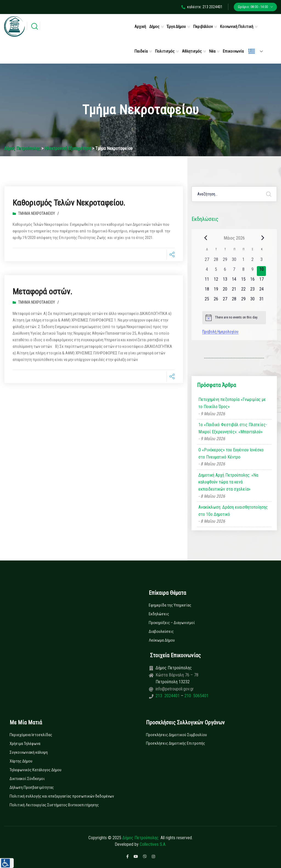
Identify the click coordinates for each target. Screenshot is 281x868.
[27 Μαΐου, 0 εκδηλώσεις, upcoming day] (225, 301)
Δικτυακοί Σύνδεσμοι (27, 779)
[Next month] (263, 238)
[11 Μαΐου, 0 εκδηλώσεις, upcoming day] (207, 281)
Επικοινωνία (233, 51)
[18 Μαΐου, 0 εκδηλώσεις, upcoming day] (207, 291)
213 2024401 (168, 696)
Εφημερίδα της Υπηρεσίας (170, 605)
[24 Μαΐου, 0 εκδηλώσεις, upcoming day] (261, 291)
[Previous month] (206, 238)
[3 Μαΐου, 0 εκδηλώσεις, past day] (261, 261)
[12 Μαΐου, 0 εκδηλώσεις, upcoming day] (216, 281)
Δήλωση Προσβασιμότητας (32, 787)
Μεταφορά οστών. (42, 291)
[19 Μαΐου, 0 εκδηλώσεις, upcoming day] (216, 291)
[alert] (234, 318)
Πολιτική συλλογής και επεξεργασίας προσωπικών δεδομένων (62, 796)
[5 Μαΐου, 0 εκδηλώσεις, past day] (216, 271)
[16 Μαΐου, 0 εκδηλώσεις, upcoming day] (252, 281)
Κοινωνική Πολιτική (237, 27)
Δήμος (154, 27)
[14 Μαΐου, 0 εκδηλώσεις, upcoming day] (234, 281)
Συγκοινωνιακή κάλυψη (29, 752)
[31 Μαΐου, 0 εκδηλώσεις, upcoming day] (261, 301)
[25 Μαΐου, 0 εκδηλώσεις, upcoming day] (207, 301)
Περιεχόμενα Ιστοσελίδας (31, 735)
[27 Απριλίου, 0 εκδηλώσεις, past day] (207, 261)
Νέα (212, 51)
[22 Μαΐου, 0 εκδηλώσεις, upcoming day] (243, 291)
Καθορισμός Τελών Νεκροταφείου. (69, 203)
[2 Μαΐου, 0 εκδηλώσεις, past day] (252, 261)
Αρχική (140, 27)
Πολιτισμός (165, 51)
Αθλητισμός (192, 51)
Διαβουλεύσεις (161, 631)
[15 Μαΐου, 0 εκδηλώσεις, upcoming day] (243, 281)
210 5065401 (196, 696)
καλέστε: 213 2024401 (202, 7)
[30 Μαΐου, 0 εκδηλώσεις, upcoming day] (252, 301)
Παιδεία (141, 51)
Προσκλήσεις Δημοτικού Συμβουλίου (176, 735)
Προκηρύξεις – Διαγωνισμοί (172, 623)
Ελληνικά (252, 51)
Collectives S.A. (153, 844)
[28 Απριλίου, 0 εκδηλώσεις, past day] (216, 261)
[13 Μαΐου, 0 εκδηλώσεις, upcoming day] (225, 281)
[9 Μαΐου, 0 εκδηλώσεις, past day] (252, 271)
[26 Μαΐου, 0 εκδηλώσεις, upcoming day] (216, 301)
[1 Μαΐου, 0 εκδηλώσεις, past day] (243, 261)
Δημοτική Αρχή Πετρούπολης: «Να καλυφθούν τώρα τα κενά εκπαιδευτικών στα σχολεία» (228, 482)
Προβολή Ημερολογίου (220, 332)
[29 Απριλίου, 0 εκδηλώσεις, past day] (225, 261)
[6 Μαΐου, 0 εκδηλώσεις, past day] (225, 271)
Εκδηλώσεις (159, 614)
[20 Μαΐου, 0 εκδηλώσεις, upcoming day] (225, 291)
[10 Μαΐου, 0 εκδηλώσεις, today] (261, 271)
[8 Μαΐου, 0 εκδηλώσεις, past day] (243, 271)
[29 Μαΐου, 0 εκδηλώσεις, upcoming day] (243, 301)
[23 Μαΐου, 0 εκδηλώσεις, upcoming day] (252, 291)
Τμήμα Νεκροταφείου (36, 213)
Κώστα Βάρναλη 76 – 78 (177, 675)
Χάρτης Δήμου (21, 761)
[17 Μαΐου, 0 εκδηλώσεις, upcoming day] (261, 281)
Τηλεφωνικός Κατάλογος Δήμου (36, 770)
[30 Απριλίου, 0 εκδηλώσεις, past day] (234, 261)
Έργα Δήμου (176, 27)
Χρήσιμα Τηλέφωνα (25, 744)
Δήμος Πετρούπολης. (141, 838)
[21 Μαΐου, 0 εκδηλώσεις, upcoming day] (234, 291)
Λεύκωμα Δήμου (162, 640)
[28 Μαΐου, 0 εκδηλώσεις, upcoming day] (234, 301)
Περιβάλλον (203, 27)
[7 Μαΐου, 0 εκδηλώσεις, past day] (234, 271)
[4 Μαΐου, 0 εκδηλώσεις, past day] (207, 271)
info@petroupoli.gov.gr (175, 689)
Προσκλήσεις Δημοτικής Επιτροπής (175, 743)
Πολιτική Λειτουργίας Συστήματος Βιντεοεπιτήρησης (54, 805)
